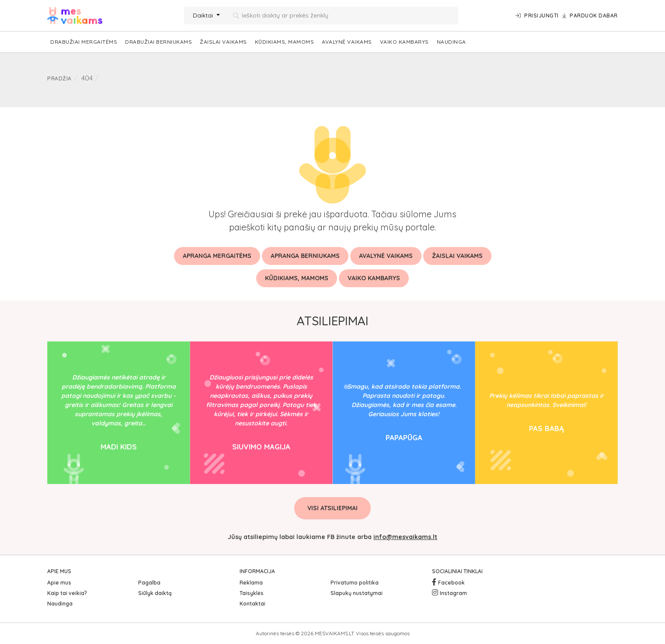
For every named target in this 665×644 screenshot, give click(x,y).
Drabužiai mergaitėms (84, 42)
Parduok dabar (590, 16)
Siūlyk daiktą (155, 593)
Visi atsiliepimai (332, 508)
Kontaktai (252, 604)
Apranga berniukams (305, 256)
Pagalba (149, 583)
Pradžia (59, 78)
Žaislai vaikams (223, 42)
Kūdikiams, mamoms (285, 42)
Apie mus (59, 583)
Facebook (451, 583)
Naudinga (451, 42)
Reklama (251, 583)
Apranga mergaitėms (217, 256)
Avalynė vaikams (347, 42)
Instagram (453, 593)
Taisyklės (252, 593)
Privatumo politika (355, 583)
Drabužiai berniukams (158, 42)
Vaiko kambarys (404, 42)
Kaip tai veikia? (67, 593)
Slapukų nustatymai (357, 593)
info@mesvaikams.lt (405, 537)
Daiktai (204, 15)
